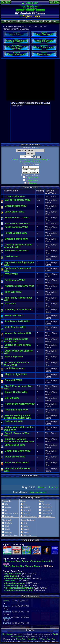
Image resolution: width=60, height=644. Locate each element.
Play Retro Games (13, 574)
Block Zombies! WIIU (17, 462)
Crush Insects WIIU (16, 206)
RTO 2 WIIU (11, 274)
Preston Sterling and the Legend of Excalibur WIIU (18, 417)
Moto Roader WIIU (15, 327)
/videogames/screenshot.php (18, 590)
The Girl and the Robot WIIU (17, 470)
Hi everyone (10, 561)
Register (27, 16)
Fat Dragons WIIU (15, 280)
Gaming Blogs (33, 566)
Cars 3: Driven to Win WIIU (16, 434)
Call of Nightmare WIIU (18, 200)
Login (37, 16)
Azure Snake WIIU (15, 196)
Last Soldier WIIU (14, 212)
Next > (42, 487)
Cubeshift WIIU (13, 380)
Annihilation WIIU (15, 368)
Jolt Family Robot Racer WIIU (18, 299)
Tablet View (32, 639)
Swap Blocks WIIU (15, 457)
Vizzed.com (32, 3)
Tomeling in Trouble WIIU (19, 309)
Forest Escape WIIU (16, 233)
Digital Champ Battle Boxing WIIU (16, 340)
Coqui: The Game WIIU (18, 451)
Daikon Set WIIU (14, 421)
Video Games (10, 576)
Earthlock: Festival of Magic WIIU (17, 364)
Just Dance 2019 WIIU (17, 223)
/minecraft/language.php (16, 578)
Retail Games (33, 180)
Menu (6, 2)
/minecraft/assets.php (14, 583)
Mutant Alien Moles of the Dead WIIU (19, 428)
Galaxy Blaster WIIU (16, 392)
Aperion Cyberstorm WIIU (19, 286)
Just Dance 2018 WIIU (17, 321)
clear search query (38, 492)
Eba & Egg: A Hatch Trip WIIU (18, 387)
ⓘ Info (54, 2)
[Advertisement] (30, 80)
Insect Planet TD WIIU (17, 218)
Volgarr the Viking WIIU (18, 333)
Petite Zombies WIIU (16, 227)
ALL (38, 162)
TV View (42, 639)
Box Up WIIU (12, 398)
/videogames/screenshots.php (19, 588)
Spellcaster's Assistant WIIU (17, 269)
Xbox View (51, 639)
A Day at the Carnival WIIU (20, 404)
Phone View (21, 639)
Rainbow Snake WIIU (16, 250)
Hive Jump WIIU (14, 357)
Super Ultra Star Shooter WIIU (18, 352)
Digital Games (33, 178)
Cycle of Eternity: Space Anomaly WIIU (18, 246)
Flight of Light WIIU (16, 374)
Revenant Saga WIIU (16, 410)
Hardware (33, 183)
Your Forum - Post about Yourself (33, 561)
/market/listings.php (14, 585)
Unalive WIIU (12, 256)
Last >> (54, 487)
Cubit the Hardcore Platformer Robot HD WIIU (19, 440)
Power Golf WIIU (14, 315)
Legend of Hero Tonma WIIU (17, 346)
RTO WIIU (10, 304)
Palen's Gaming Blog (14, 566)
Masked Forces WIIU (16, 239)
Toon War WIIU (13, 292)
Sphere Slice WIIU (15, 445)
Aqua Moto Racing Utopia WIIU (19, 264)
